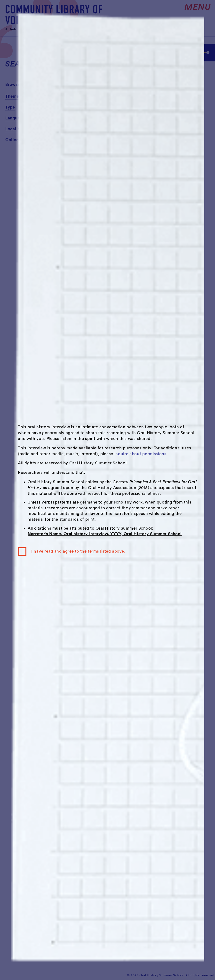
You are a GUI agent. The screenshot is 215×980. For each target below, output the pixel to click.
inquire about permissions (140, 454)
